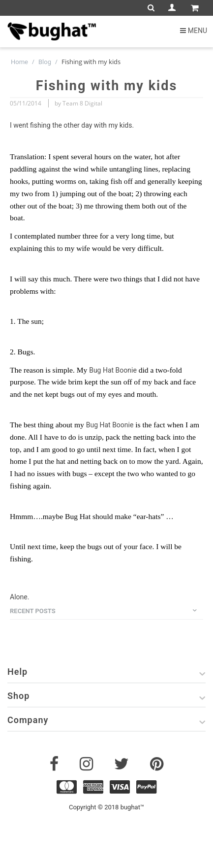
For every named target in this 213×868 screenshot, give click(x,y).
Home (19, 62)
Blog (45, 62)
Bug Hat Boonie (113, 370)
